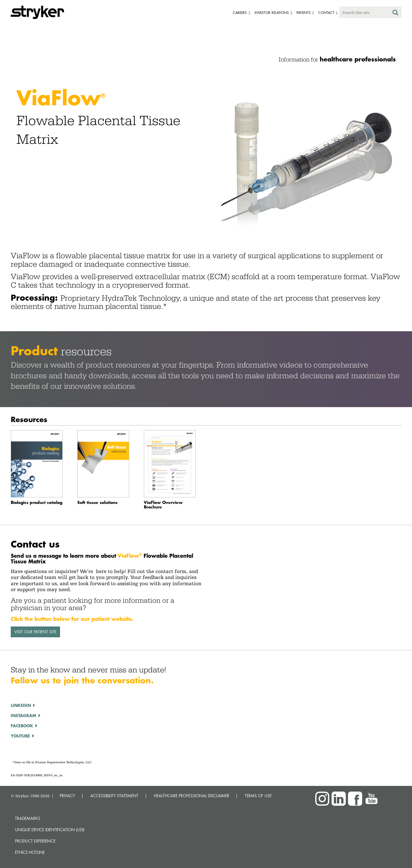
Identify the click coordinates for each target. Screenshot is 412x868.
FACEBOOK (22, 726)
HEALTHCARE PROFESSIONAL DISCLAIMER (192, 796)
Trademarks (28, 818)
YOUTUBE (20, 736)
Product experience (35, 841)
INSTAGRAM (24, 715)
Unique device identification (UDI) (50, 830)
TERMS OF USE (258, 796)
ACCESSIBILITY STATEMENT (114, 796)
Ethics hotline (30, 852)
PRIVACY (67, 796)
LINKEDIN (21, 705)
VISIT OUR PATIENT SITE (35, 632)
